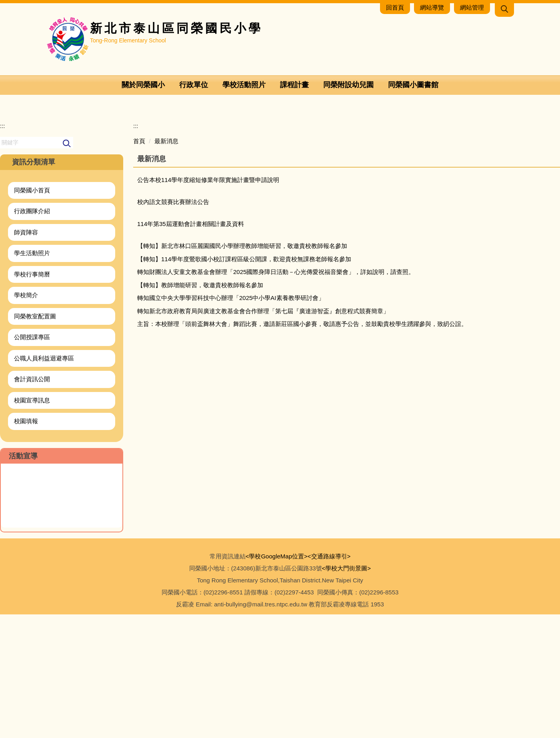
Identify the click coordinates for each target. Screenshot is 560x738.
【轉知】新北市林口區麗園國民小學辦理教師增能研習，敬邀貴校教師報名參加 (242, 370)
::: (3, 250)
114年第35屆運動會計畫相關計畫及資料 (191, 348)
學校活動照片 (244, 85)
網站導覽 (432, 7)
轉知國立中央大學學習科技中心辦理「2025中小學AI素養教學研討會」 (231, 422)
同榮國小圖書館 (413, 85)
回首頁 (395, 7)
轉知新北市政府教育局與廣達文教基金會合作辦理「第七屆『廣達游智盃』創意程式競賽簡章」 (263, 435)
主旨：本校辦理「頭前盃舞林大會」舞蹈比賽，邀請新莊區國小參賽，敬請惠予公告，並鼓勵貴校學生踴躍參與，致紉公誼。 (302, 448)
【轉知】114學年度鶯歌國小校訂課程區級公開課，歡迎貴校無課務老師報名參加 (244, 383)
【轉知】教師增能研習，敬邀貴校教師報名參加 (200, 409)
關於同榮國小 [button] (143, 85)
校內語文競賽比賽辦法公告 (173, 326)
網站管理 (472, 7)
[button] (504, 10)
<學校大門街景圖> (347, 692)
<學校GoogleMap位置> (277, 680)
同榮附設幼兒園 (348, 85)
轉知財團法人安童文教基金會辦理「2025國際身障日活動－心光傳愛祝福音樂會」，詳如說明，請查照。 (276, 396)
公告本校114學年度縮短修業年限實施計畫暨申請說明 (208, 304)
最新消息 (166, 265)
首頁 (139, 265)
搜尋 (67, 267)
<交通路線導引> (329, 680)
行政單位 (194, 85)
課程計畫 (294, 85)
